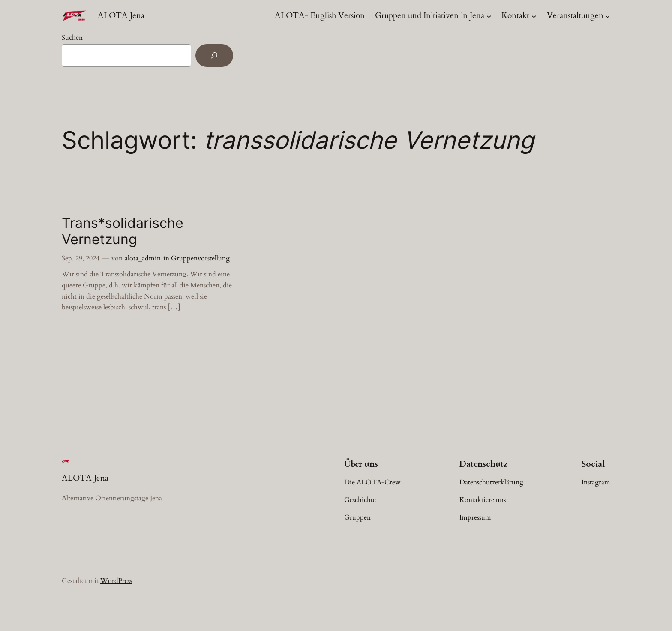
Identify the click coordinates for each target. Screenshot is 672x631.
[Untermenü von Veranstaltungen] (608, 16)
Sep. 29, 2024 (81, 258)
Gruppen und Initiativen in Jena (430, 15)
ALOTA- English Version (320, 15)
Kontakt (515, 15)
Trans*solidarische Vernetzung (123, 231)
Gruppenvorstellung (200, 258)
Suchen (72, 38)
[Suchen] (214, 55)
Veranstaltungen (575, 15)
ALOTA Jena (121, 15)
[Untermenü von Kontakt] (534, 16)
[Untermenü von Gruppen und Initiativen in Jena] (489, 16)
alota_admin (143, 258)
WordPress (116, 581)
